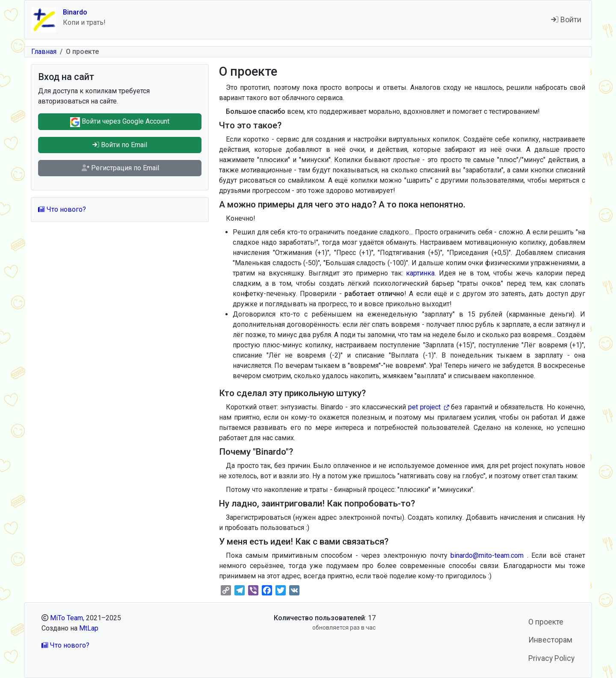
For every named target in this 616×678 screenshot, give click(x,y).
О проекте (546, 622)
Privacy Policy (551, 658)
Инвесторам (550, 640)
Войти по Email (120, 145)
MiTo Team (67, 618)
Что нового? (62, 209)
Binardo (75, 12)
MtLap (89, 628)
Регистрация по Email (120, 168)
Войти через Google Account (120, 122)
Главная (44, 52)
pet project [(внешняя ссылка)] (428, 407)
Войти (566, 20)
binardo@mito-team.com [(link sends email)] (489, 555)
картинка (420, 273)
